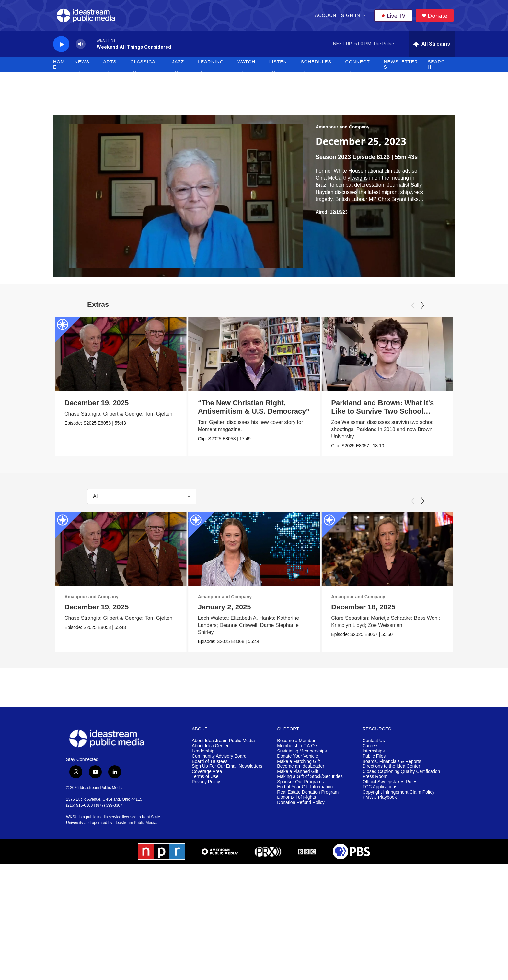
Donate (438, 17)
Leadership (203, 754)
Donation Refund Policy (301, 806)
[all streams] (432, 47)
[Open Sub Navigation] (365, 17)
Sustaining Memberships (302, 754)
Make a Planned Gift (298, 775)
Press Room (375, 780)
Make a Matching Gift (298, 765)
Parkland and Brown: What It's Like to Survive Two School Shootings (365, 414)
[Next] (422, 308)
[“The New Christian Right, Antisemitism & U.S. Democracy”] (257, 356)
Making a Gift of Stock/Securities (310, 780)
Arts (110, 65)
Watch (246, 65)
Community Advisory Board (219, 759)
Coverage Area (207, 775)
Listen (278, 65)
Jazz (178, 65)
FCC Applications (380, 791)
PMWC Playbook (380, 801)
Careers (371, 749)
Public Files (374, 759)
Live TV (394, 17)
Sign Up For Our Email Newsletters (227, 770)
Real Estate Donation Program (308, 795)
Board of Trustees (210, 765)
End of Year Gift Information (305, 791)
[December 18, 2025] (413, 552)
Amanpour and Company (342, 130)
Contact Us (374, 744)
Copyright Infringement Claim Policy (399, 795)
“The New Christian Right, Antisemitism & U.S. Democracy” (257, 410)
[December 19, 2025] (121, 356)
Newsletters (401, 67)
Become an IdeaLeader (301, 770)
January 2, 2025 (221, 610)
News (82, 65)
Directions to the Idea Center (391, 770)
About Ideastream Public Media (223, 744)
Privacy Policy (206, 785)
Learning (211, 65)
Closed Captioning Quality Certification (401, 775)
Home (59, 67)
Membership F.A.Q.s (298, 749)
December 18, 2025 (389, 610)
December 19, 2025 (97, 406)
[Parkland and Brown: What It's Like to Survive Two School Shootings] (370, 356)
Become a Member (296, 744)
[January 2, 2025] (251, 552)
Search (436, 67)
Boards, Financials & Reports (392, 765)
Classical (144, 65)
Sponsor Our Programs (300, 785)
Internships (374, 754)
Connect (358, 65)
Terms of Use (205, 780)
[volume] (81, 47)
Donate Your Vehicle (297, 759)
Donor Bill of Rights (296, 801)
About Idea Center (210, 749)
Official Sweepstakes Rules (390, 785)
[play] (61, 47)
